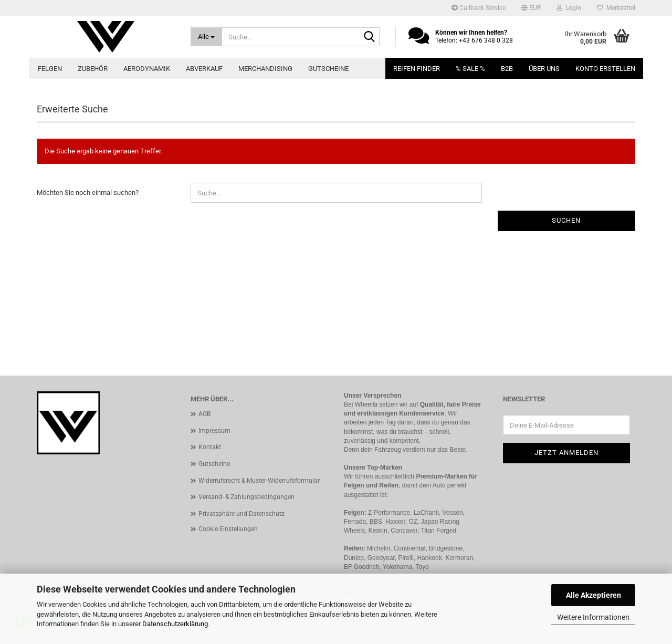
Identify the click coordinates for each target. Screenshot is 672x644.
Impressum (214, 431)
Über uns (544, 69)
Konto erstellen (605, 69)
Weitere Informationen (593, 617)
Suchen (566, 220)
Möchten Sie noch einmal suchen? (88, 193)
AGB (204, 414)
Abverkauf (204, 69)
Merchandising (265, 69)
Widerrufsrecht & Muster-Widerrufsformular (259, 481)
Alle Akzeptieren (594, 595)
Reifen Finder (417, 69)
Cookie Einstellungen (228, 529)
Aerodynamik (147, 69)
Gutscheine (328, 69)
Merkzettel (616, 8)
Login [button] (569, 8)
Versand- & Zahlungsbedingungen (246, 497)
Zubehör (93, 69)
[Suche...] (207, 37)
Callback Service (479, 8)
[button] (531, 8)
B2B (507, 69)
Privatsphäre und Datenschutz (241, 514)
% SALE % (470, 69)
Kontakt (210, 447)
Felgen (50, 69)
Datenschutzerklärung (175, 624)
